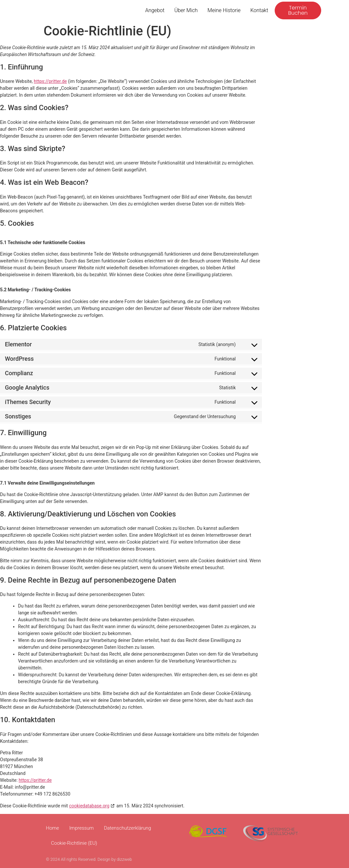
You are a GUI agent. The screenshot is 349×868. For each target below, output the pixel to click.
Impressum (81, 828)
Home (52, 828)
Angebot (155, 10)
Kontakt (259, 10)
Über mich (186, 10)
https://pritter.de (50, 81)
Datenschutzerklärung (127, 828)
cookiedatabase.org (89, 806)
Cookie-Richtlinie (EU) (74, 843)
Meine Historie (224, 10)
